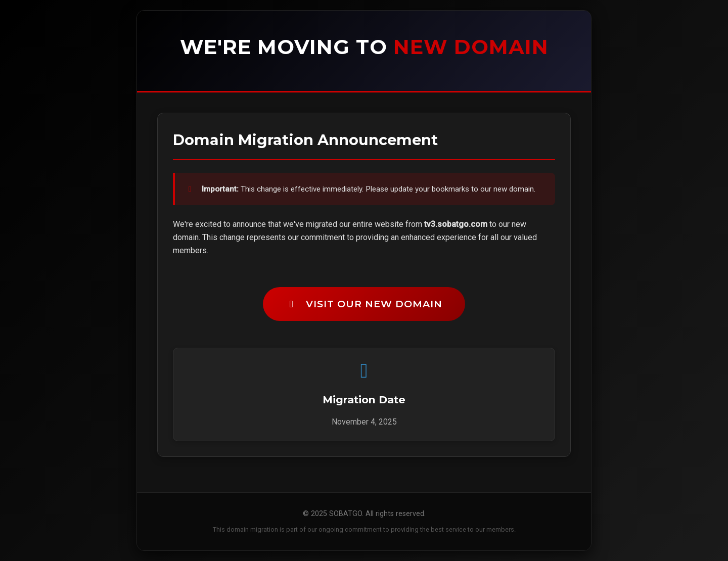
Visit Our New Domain (364, 304)
